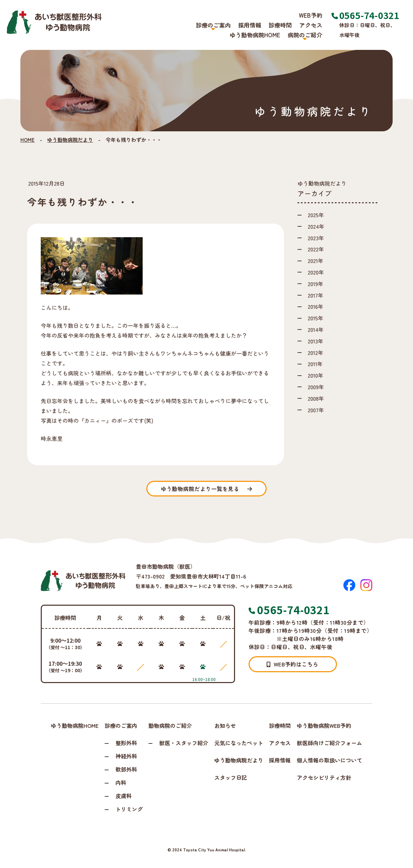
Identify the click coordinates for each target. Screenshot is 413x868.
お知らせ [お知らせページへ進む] (225, 725)
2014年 (316, 329)
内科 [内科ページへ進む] (121, 782)
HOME (28, 140)
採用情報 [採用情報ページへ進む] (250, 25)
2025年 (316, 215)
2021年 (316, 261)
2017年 (316, 295)
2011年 (315, 364)
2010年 (316, 375)
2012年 (316, 353)
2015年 (316, 318)
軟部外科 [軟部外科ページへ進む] (126, 769)
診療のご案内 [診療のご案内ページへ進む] (121, 725)
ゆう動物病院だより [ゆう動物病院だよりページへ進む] (239, 760)
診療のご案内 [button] (213, 25)
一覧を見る (206, 489)
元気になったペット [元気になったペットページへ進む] (239, 743)
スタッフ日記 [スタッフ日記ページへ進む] (231, 777)
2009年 (316, 387)
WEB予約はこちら (293, 664)
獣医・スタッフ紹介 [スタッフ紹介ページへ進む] (184, 743)
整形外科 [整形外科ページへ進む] (126, 743)
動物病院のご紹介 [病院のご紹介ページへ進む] (170, 725)
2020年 (316, 272)
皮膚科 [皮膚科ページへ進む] (124, 796)
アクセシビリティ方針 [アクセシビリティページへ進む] (324, 777)
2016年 (316, 306)
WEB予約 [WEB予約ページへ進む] (311, 15)
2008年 (316, 398)
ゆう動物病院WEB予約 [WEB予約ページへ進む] (324, 725)
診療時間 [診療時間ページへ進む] (280, 25)
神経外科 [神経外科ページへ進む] (126, 756)
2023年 (316, 238)
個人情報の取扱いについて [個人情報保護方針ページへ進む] (329, 760)
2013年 (316, 341)
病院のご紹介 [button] (305, 35)
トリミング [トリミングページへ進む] (129, 809)
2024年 (316, 226)
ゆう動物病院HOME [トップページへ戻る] (255, 35)
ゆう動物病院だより (70, 140)
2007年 (316, 410)
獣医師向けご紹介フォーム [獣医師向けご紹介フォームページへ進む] (329, 743)
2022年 (316, 249)
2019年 (316, 284)
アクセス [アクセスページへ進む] (311, 25)
